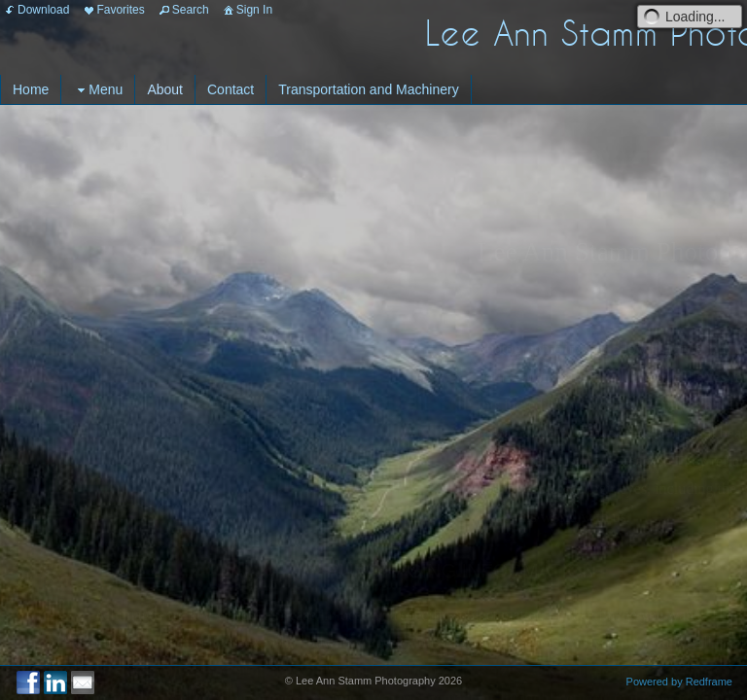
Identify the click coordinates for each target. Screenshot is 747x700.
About (165, 89)
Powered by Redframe (679, 682)
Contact (231, 89)
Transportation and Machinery (368, 89)
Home (31, 89)
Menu (98, 90)
